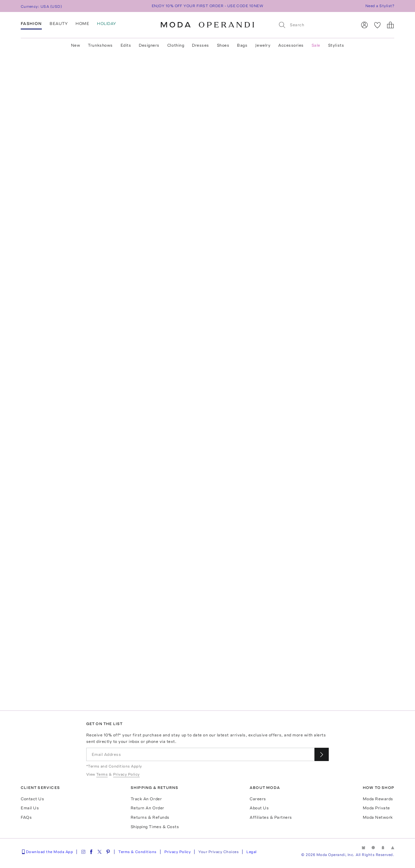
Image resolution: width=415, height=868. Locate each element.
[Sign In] (364, 25)
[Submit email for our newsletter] (322, 754)
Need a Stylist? (380, 6)
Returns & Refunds (150, 817)
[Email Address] (201, 754)
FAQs (26, 817)
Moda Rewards (378, 799)
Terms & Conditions (137, 852)
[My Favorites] (377, 25)
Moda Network (378, 817)
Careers (258, 799)
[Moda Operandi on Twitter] (100, 852)
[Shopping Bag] (390, 25)
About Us (259, 808)
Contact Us (32, 799)
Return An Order (148, 808)
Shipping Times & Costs (155, 827)
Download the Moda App (47, 852)
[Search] (315, 25)
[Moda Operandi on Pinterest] (108, 852)
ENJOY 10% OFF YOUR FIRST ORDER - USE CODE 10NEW (208, 6)
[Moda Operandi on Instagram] (83, 852)
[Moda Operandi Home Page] (207, 25)
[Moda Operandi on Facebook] (91, 852)
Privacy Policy (178, 852)
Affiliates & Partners (271, 817)
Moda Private (376, 808)
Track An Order (146, 799)
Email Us (30, 808)
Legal (251, 852)
